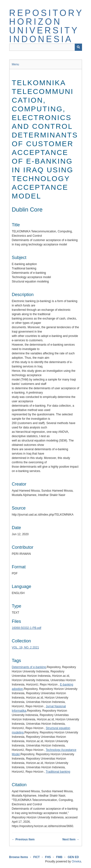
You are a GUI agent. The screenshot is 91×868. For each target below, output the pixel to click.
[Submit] (78, 47)
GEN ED (73, 857)
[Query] (46, 47)
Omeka (76, 861)
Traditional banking (58, 772)
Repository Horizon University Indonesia (46, 26)
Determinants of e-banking (29, 667)
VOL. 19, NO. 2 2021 (25, 647)
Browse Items (19, 857)
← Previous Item (23, 839)
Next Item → (71, 839)
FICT (37, 857)
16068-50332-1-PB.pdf (27, 628)
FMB (59, 857)
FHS (48, 857)
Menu (16, 64)
